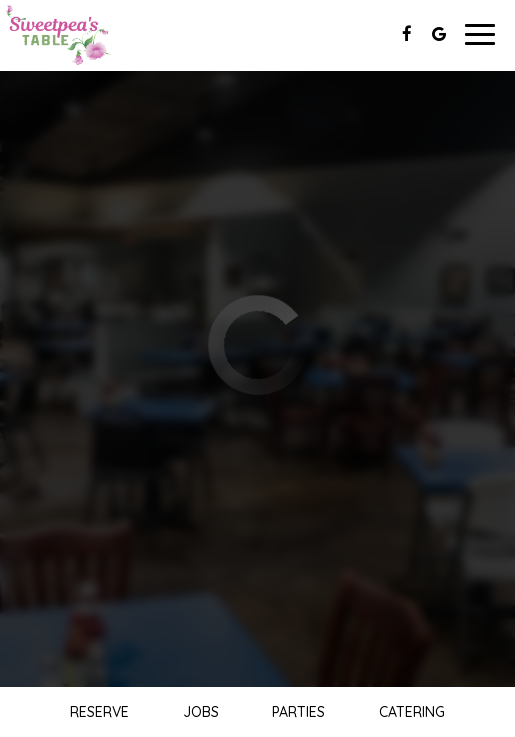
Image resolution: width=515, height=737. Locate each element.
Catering (412, 712)
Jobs (201, 712)
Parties (298, 712)
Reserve (99, 712)
